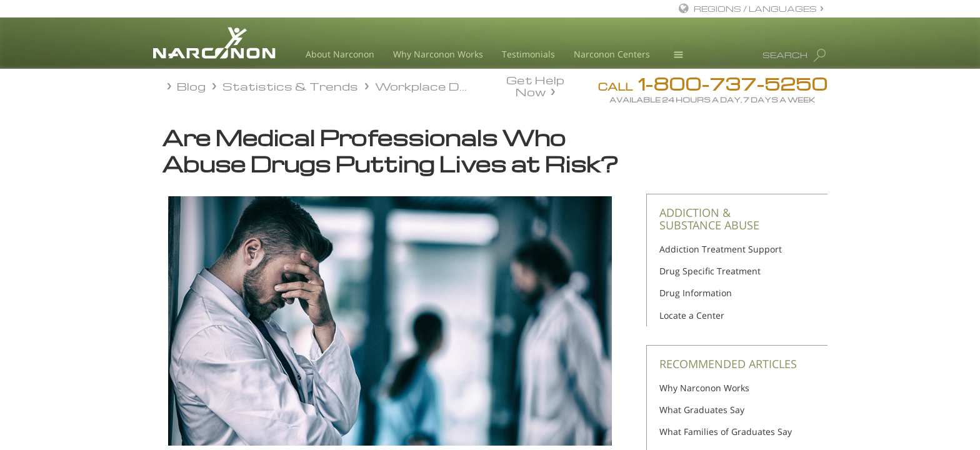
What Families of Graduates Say (726, 432)
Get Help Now (535, 85)
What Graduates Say (702, 410)
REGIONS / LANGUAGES (755, 8)
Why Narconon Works (438, 54)
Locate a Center (692, 315)
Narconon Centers (612, 54)
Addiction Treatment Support (721, 249)
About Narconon (340, 54)
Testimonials (528, 54)
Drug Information (696, 293)
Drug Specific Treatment (710, 271)
